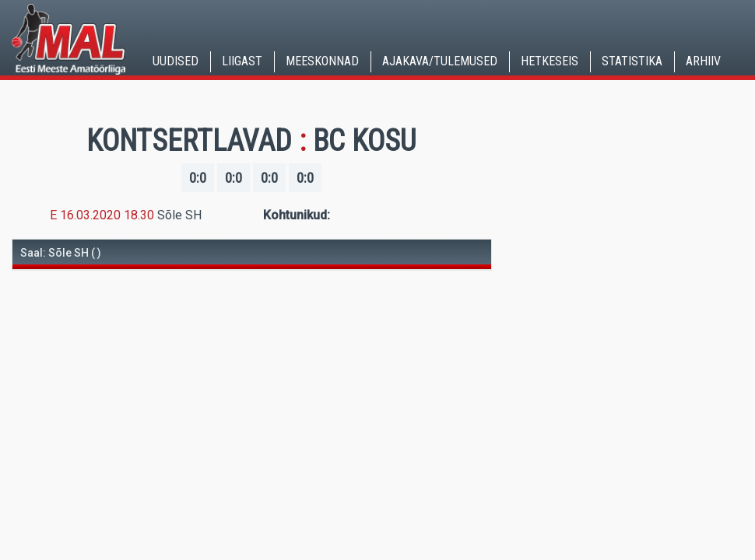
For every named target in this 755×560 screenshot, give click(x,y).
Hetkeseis (550, 61)
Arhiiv (703, 61)
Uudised (176, 61)
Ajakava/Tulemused (440, 61)
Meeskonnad (322, 61)
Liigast (242, 61)
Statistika (632, 61)
